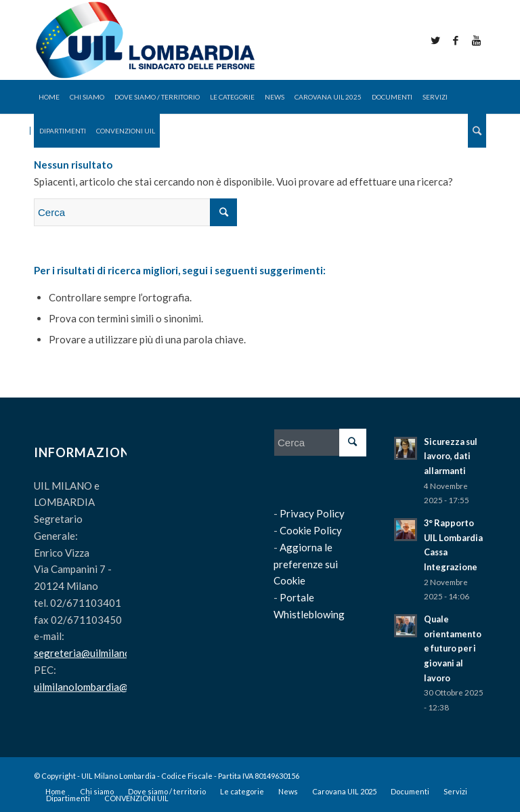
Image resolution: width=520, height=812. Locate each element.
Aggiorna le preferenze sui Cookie (306, 564)
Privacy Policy (312, 513)
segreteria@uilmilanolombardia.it (109, 653)
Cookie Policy (311, 530)
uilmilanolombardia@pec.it (93, 687)
